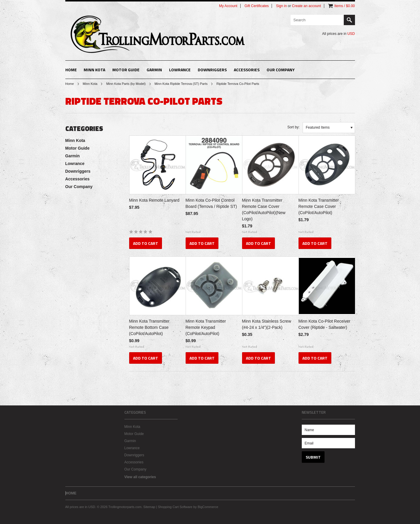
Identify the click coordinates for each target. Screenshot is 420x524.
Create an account (307, 6)
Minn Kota (94, 70)
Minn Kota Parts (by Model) (126, 84)
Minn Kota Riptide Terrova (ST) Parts (181, 84)
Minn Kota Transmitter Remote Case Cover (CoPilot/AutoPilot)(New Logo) (264, 210)
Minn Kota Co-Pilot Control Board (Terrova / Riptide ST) (211, 203)
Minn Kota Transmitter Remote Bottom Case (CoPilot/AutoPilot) (149, 327)
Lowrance (180, 70)
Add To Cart (146, 243)
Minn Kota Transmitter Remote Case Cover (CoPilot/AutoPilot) (319, 206)
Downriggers (212, 70)
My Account (228, 6)
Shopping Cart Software (175, 507)
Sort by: (293, 127)
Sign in (282, 6)
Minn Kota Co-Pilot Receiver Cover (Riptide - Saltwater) (325, 324)
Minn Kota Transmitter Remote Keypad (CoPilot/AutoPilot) (206, 327)
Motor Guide (126, 70)
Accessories (247, 70)
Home (70, 84)
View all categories (140, 477)
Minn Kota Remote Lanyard (154, 200)
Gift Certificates (257, 6)
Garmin (154, 70)
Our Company (281, 70)
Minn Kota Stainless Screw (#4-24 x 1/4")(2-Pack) (267, 324)
